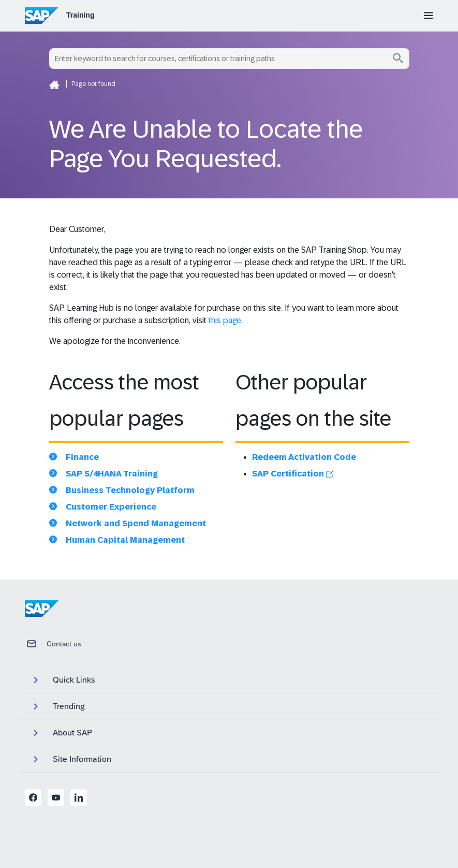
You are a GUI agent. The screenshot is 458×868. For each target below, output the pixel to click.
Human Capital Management (125, 540)
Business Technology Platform (130, 490)
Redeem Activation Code (304, 457)
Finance (82, 457)
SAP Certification (293, 474)
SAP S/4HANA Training (112, 474)
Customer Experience (111, 507)
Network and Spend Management (136, 523)
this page (225, 320)
